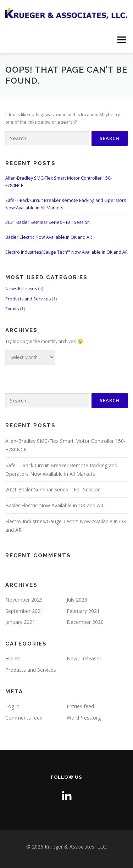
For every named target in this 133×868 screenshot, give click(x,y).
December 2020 (85, 622)
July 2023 (77, 600)
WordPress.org (84, 718)
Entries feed (80, 706)
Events (12, 309)
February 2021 (83, 611)
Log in (12, 706)
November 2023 (24, 600)
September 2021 (24, 611)
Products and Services (28, 299)
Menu (121, 40)
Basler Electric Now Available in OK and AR (49, 237)
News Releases (21, 289)
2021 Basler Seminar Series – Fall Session (48, 222)
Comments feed (24, 718)
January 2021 (20, 622)
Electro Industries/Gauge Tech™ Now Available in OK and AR (66, 252)
